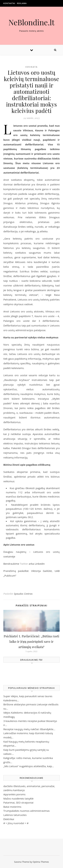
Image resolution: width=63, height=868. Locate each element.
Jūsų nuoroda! (16, 823)
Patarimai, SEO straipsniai (18, 803)
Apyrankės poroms (14, 794)
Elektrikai (9, 819)
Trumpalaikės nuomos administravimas (26, 811)
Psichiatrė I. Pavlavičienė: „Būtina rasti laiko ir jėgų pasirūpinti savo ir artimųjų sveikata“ (31, 642)
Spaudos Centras (23, 594)
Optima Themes (41, 862)
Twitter (24, 564)
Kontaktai (9, 3)
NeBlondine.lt (31, 22)
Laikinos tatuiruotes (15, 815)
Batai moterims (12, 807)
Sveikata (32, 67)
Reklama (22, 3)
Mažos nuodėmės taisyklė (18, 798)
